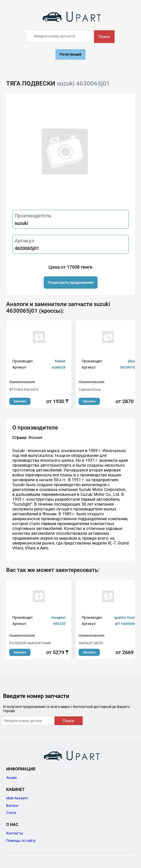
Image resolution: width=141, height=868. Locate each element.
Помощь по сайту (21, 841)
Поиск (104, 37)
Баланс (12, 806)
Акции (11, 778)
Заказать (20, 401)
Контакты (15, 833)
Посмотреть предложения (71, 283)
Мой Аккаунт (17, 798)
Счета (11, 813)
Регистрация (70, 54)
